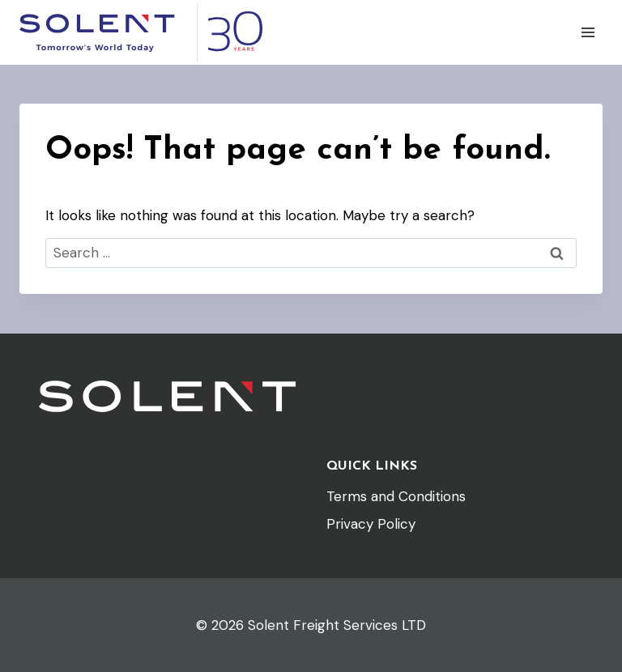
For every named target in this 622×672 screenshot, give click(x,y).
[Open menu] (588, 32)
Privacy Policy (371, 524)
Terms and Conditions (396, 496)
